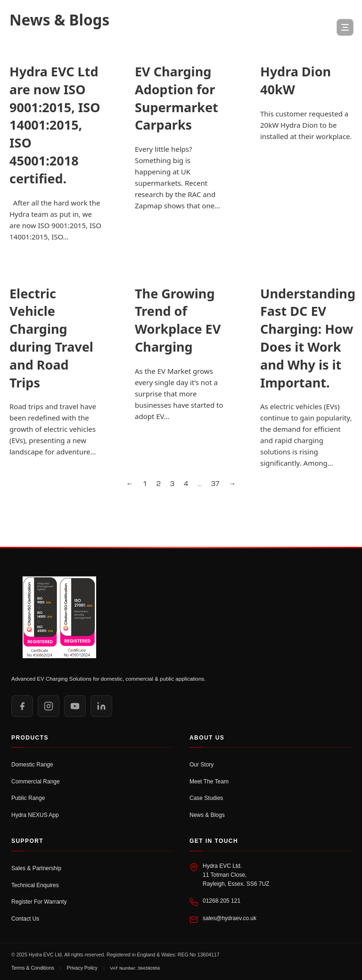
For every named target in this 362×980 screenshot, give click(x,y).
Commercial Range (36, 782)
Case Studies (206, 798)
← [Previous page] (130, 484)
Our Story (202, 765)
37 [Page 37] (215, 484)
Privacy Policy (82, 968)
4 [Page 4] (186, 484)
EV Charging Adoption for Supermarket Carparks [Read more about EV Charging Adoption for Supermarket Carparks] (177, 98)
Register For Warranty (39, 902)
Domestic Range (32, 765)
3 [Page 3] (172, 484)
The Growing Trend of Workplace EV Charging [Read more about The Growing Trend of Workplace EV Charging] (178, 320)
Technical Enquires (35, 885)
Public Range (28, 798)
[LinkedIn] (101, 706)
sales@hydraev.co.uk (230, 918)
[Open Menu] (345, 27)
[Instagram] (49, 706)
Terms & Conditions (33, 968)
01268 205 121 (222, 901)
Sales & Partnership (36, 868)
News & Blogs (207, 815)
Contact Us (25, 919)
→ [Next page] (233, 484)
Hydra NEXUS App (35, 815)
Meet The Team (209, 782)
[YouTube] (75, 706)
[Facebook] (22, 706)
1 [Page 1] (145, 484)
